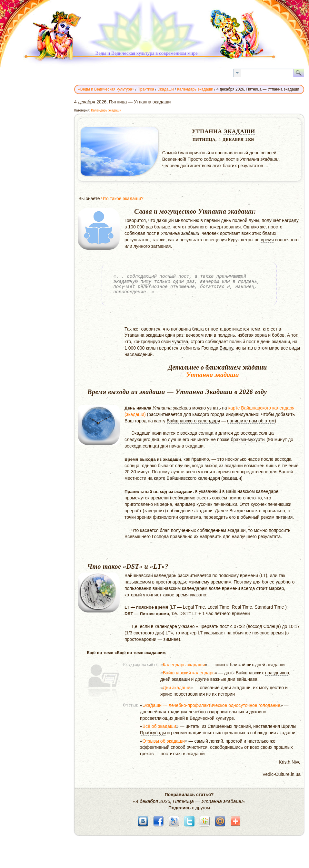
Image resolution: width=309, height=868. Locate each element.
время (267, 240)
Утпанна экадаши (212, 375)
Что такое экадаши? (122, 198)
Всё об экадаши (159, 726)
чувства (180, 342)
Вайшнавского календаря (194, 421)
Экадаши (239, 131)
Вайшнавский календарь (189, 673)
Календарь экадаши (106, 110)
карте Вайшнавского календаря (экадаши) (198, 478)
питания (284, 517)
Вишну (226, 348)
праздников (277, 673)
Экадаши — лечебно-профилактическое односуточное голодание (211, 705)
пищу (146, 281)
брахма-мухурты (248, 439)
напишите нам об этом (251, 421)
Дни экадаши (177, 688)
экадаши (190, 233)
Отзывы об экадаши (164, 741)
